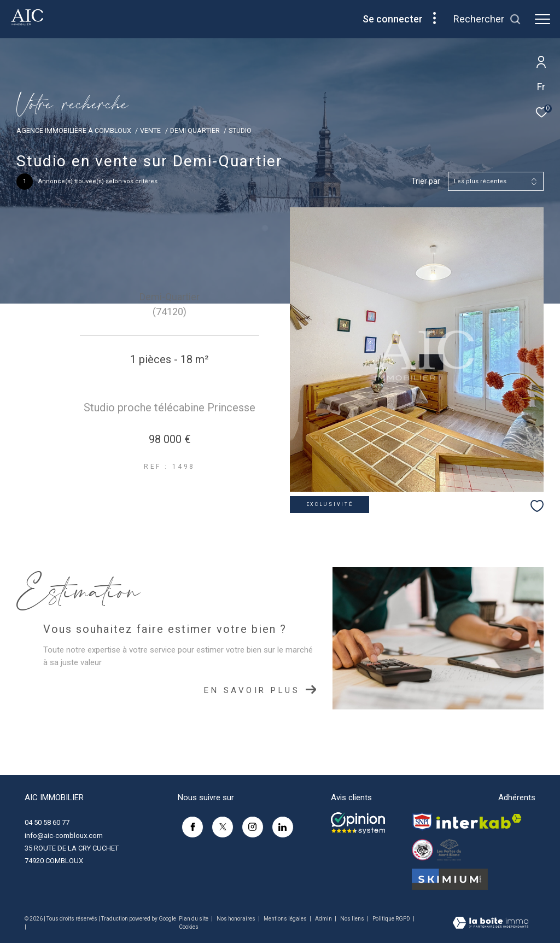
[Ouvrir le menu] (542, 19)
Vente (150, 130)
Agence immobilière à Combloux (74, 130)
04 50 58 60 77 (47, 822)
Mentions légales (286, 919)
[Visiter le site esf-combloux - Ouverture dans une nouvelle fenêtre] (422, 850)
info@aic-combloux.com (64, 836)
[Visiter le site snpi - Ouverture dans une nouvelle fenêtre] (422, 822)
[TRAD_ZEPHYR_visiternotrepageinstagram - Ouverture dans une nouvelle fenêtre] (249, 824)
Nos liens (353, 919)
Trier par (426, 181)
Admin (324, 919)
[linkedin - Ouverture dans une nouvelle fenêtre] (279, 824)
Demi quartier (195, 130)
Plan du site (194, 919)
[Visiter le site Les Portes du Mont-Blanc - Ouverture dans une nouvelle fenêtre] (449, 850)
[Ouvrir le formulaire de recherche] (487, 19)
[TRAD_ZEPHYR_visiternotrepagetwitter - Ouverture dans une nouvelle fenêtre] (219, 824)
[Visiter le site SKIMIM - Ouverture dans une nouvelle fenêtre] (450, 879)
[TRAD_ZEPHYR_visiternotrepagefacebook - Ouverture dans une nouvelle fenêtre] (189, 824)
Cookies (189, 927)
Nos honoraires (237, 919)
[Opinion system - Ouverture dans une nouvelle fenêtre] (358, 823)
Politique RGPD (391, 919)
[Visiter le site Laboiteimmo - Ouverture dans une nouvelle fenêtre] (491, 924)
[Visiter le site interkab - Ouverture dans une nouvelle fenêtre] (479, 821)
